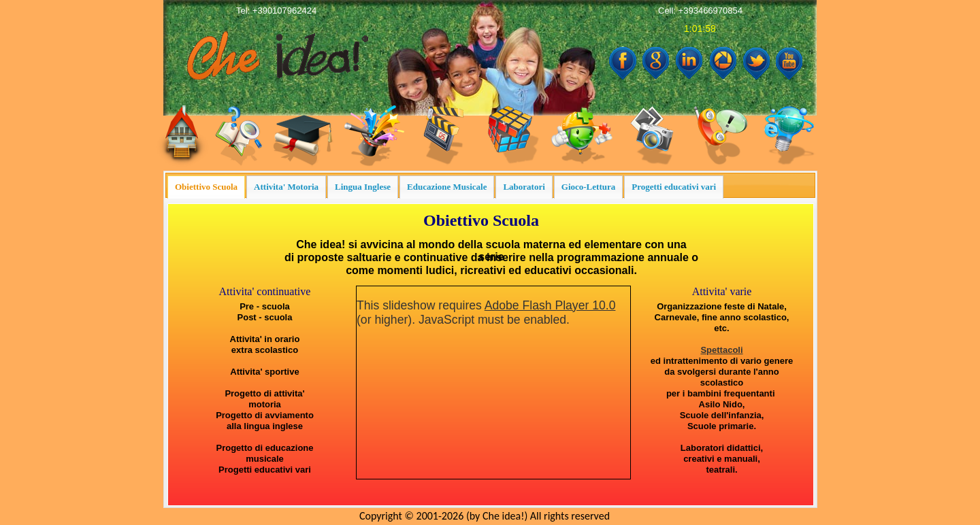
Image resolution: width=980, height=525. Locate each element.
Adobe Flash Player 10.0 (550, 305)
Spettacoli (721, 350)
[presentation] (206, 187)
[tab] (206, 187)
